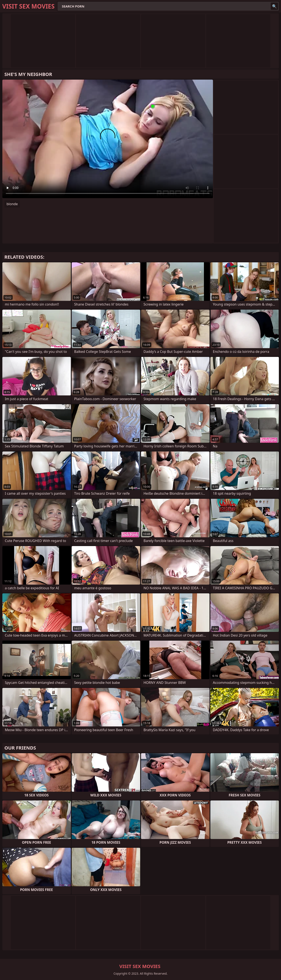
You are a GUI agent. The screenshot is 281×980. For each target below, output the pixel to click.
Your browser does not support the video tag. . (108, 139)
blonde (12, 204)
